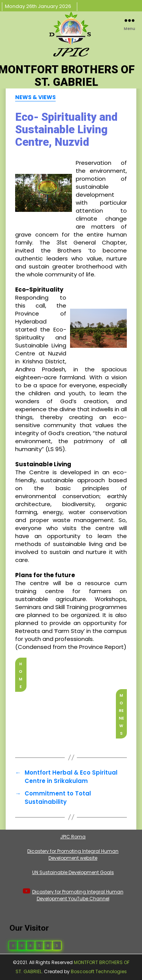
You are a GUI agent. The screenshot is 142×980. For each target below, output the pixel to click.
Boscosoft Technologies (99, 971)
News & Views (35, 98)
